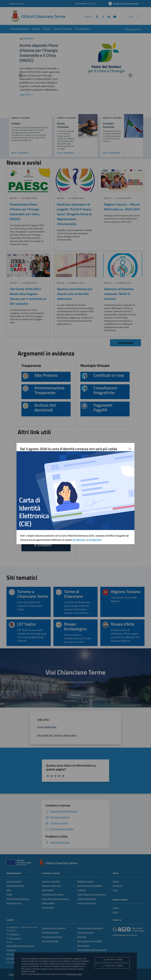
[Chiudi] (130, 449)
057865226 (94, 540)
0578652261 (79, 540)
